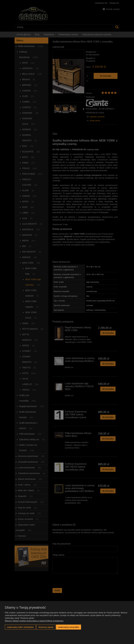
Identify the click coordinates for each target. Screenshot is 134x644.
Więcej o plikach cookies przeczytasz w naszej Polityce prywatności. (34, 621)
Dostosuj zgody (46, 627)
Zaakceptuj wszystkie (69, 627)
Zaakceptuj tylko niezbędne (20, 627)
